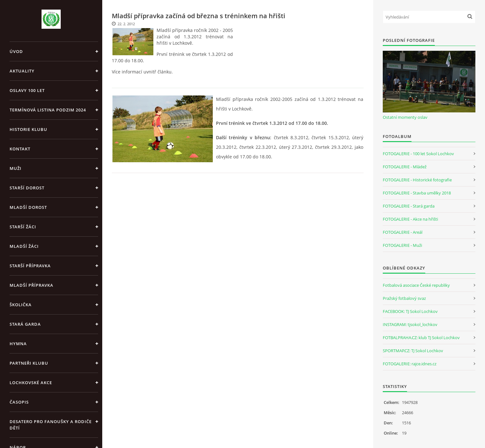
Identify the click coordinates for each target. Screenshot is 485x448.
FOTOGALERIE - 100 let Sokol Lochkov (418, 154)
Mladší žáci (24, 246)
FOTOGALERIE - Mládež (405, 167)
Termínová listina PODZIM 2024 (48, 110)
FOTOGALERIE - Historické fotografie (417, 180)
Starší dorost (27, 188)
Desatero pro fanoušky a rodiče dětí (51, 425)
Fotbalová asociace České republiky (416, 285)
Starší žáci (23, 227)
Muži (15, 168)
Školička (21, 305)
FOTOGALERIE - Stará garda (409, 206)
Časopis (19, 402)
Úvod (16, 51)
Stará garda (25, 324)
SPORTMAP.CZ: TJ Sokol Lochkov (413, 351)
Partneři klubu (29, 363)
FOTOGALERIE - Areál (403, 232)
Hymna (18, 344)
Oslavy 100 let (27, 90)
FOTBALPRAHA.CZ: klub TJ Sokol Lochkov (421, 338)
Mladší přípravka (31, 285)
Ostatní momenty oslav (405, 117)
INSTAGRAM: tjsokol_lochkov (410, 324)
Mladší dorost (28, 207)
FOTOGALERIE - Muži (402, 245)
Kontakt (20, 149)
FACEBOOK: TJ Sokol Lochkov (410, 311)
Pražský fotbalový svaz (404, 298)
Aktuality (22, 71)
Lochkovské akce (31, 383)
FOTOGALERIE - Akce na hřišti (410, 219)
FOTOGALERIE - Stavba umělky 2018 (417, 193)
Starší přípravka (30, 266)
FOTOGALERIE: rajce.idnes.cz (410, 364)
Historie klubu (28, 129)
